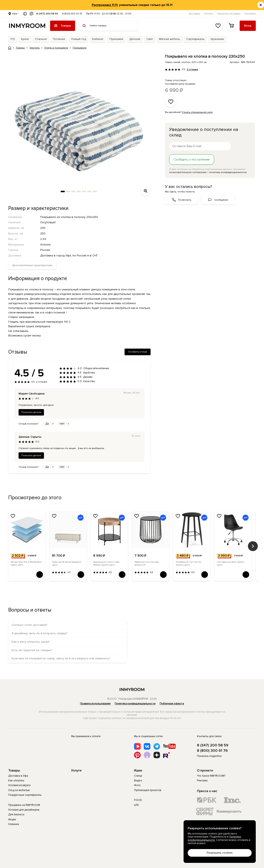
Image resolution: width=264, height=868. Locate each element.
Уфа (15, 14)
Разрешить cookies (220, 853)
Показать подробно (209, 756)
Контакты (250, 14)
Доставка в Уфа (18, 776)
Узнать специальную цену (197, 112)
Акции (12, 819)
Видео (138, 781)
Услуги (76, 770)
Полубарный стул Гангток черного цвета (189, 563)
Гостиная (59, 39)
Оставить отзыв (138, 352)
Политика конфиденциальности (135, 704)
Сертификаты (195, 39)
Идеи (138, 770)
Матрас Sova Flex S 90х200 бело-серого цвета (26, 563)
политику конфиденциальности (228, 172)
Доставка (194, 14)
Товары (14, 770)
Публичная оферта (172, 704)
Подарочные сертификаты (25, 795)
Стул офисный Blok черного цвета (231, 563)
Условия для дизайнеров (24, 810)
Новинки (14, 824)
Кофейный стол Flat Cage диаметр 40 (147, 563)
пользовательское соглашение (188, 172)
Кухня (25, 39)
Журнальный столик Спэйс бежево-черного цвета (106, 563)
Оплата (208, 14)
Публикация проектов (148, 790)
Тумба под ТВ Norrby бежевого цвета (67, 563)
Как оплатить (16, 781)
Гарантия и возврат (229, 14)
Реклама (202, 781)
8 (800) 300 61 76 (72, 14)
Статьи (138, 776)
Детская (135, 39)
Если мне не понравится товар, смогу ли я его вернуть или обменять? (61, 658)
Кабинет (98, 39)
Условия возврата (19, 785)
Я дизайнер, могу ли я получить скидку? (39, 633)
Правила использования (95, 704)
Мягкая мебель (170, 39)
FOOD (138, 800)
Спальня (41, 39)
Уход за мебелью (19, 790)
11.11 (13, 39)
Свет (150, 39)
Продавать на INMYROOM (24, 805)
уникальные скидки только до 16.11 (132, 5)
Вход (248, 26)
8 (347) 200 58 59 (47, 14)
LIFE (136, 805)
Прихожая (116, 39)
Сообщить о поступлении (192, 159)
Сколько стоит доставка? (29, 625)
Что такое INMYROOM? (211, 776)
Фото (137, 785)
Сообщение (221, 200)
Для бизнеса (16, 814)
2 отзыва (192, 70)
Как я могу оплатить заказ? (31, 642)
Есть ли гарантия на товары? (32, 650)
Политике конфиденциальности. (214, 838)
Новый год (79, 39)
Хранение (217, 39)
